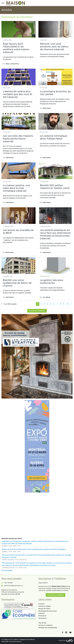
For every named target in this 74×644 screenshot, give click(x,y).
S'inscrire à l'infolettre (37, 311)
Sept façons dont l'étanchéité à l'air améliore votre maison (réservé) (16, 48)
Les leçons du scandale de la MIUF (18, 231)
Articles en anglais (45, 606)
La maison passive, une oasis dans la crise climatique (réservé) (16, 188)
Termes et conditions (46, 625)
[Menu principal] (3, 3)
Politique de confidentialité (48, 628)
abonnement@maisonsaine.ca (14, 586)
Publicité (41, 613)
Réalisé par (62, 640)
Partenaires (42, 616)
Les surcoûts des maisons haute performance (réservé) (18, 139)
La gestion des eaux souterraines (52, 281)
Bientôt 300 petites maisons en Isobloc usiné (55, 187)
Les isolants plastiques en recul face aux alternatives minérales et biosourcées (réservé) (55, 234)
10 (67, 304)
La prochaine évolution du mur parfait (55, 93)
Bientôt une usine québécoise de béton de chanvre (17, 283)
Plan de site (42, 623)
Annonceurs (43, 618)
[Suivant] (71, 304)
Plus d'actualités (7, 570)
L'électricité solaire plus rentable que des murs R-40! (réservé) (18, 94)
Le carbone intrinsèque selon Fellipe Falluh (54, 137)
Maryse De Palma (44, 609)
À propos (41, 604)
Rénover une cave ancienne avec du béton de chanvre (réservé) (54, 47)
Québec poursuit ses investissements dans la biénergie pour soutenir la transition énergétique (34, 549)
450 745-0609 (9, 583)
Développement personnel (48, 611)
